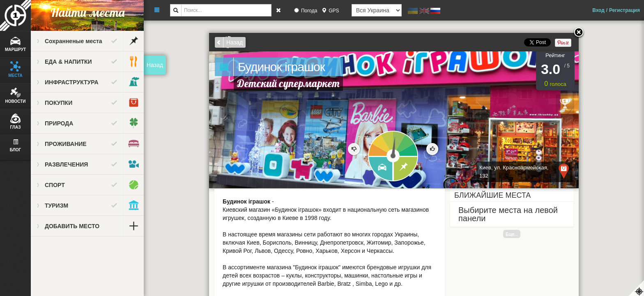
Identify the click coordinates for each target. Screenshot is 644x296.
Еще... (512, 234)
